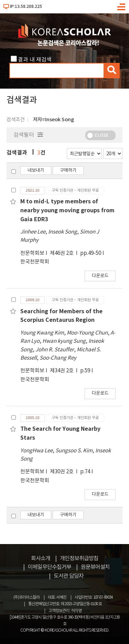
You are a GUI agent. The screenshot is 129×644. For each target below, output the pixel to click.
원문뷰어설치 (95, 567)
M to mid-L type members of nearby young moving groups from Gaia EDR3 (67, 210)
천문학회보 (32, 253)
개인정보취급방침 (79, 558)
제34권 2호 (62, 371)
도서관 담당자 (69, 576)
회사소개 (41, 558)
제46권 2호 (62, 253)
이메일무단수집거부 (50, 567)
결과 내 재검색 (35, 60)
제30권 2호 (62, 472)
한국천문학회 (35, 262)
